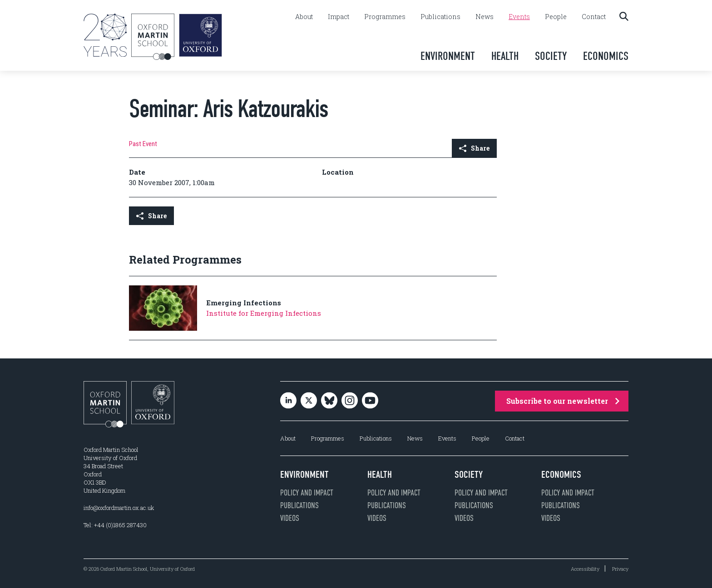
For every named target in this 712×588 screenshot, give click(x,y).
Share (474, 148)
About (304, 17)
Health (505, 56)
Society (551, 56)
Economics (606, 56)
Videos (290, 518)
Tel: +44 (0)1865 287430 (115, 525)
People (556, 17)
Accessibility (585, 569)
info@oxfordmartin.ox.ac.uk (119, 508)
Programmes (385, 17)
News (485, 17)
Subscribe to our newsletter (563, 401)
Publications (440, 17)
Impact (339, 17)
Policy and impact (307, 493)
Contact (594, 17)
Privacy (620, 569)
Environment (448, 56)
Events (519, 17)
